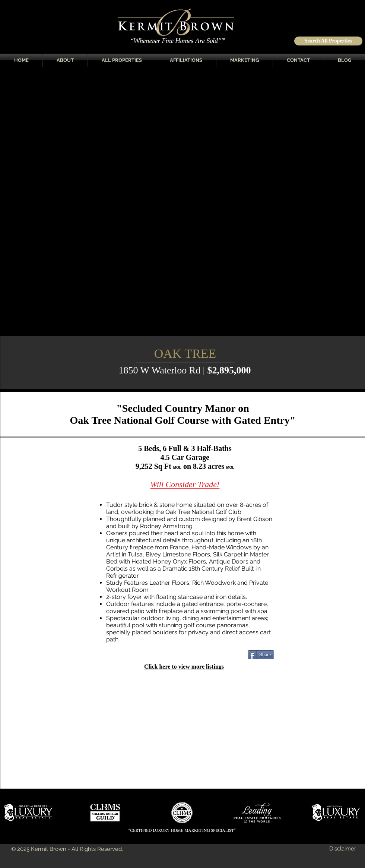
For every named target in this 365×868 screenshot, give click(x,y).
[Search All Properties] (328, 41)
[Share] (261, 655)
